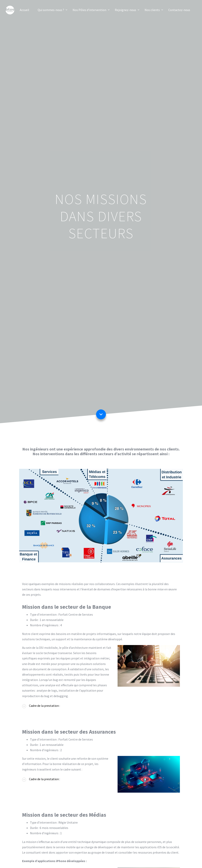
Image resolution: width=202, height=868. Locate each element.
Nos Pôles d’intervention (89, 10)
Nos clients (152, 10)
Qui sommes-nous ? (51, 10)
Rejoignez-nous (125, 10)
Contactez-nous (179, 10)
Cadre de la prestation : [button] (44, 706)
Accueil (24, 10)
